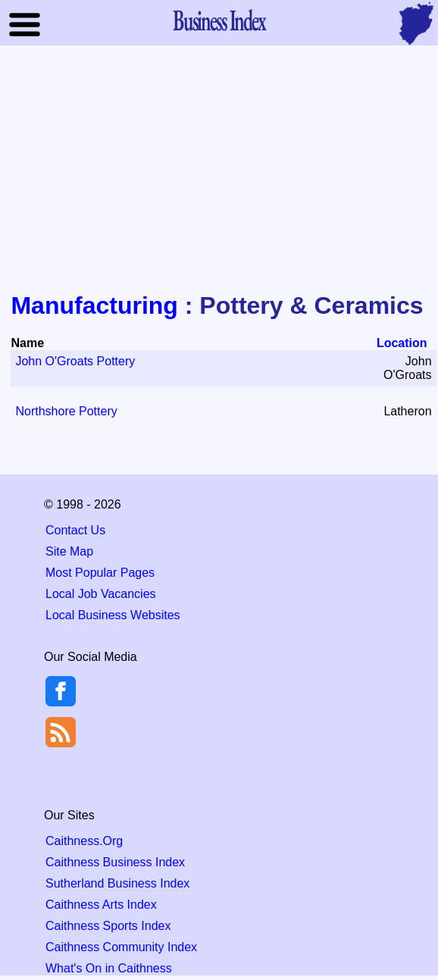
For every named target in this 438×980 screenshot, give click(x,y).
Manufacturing (94, 305)
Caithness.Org (84, 841)
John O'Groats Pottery (75, 361)
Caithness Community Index (121, 947)
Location (402, 343)
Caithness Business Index (115, 862)
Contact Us (75, 530)
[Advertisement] (219, 170)
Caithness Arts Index (101, 905)
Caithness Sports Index (108, 926)
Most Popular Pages (100, 573)
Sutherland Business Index (117, 883)
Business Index (219, 20)
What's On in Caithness (109, 968)
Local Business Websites (113, 615)
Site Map (69, 551)
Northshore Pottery (66, 411)
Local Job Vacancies (101, 594)
